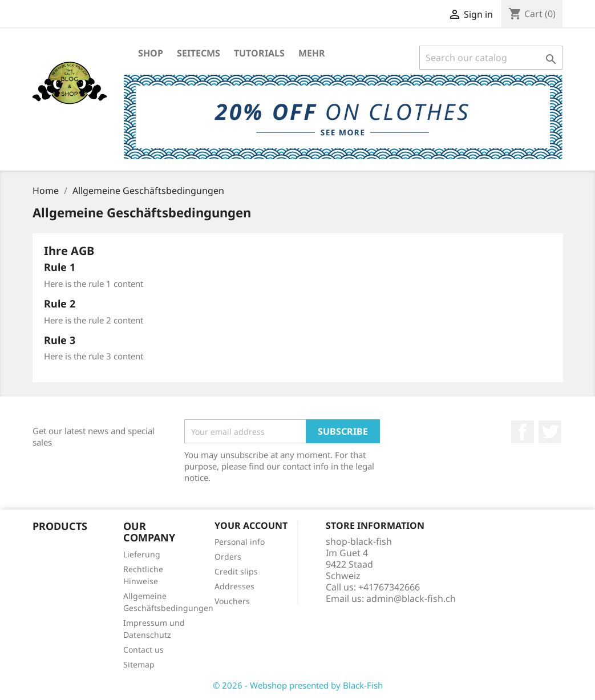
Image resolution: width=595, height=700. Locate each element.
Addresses (234, 586)
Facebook (523, 432)
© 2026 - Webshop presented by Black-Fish (298, 685)
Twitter (550, 432)
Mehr (312, 53)
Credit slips (236, 571)
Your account (251, 525)
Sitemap (139, 664)
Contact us (143, 650)
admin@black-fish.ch (411, 598)
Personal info (240, 542)
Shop (151, 53)
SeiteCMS (199, 53)
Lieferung (142, 554)
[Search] (491, 58)
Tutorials (259, 53)
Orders (228, 557)
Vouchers (232, 601)
